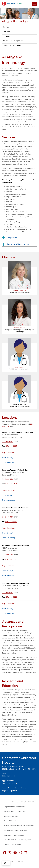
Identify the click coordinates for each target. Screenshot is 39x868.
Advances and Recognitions (13, 41)
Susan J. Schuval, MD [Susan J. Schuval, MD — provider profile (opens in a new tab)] (19, 290)
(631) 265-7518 (11, 597)
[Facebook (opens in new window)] (5, 853)
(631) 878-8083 (11, 446)
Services (6, 27)
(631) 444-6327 (11, 559)
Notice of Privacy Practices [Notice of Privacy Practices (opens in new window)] (12, 821)
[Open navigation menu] (35, 4)
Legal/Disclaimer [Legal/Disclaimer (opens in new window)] (9, 811)
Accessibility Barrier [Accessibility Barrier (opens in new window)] (25, 840)
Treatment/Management (18, 244)
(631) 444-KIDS (8, 441)
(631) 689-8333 (8, 776)
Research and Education (12, 45)
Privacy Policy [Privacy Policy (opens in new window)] (22, 811)
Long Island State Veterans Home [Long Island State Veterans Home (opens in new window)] (14, 807)
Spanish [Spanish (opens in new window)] (13, 791)
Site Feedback (16, 845)
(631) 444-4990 (11, 521)
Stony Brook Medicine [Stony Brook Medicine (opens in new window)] (28, 802)
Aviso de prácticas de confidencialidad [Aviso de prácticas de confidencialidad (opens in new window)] (16, 830)
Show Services (7, 462)
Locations (7, 36)
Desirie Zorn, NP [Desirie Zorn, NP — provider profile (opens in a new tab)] (20, 328)
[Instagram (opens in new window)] (20, 853)
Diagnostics (12, 237)
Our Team (7, 32)
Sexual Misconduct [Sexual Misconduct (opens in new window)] (10, 840)
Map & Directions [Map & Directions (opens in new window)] (8, 453)
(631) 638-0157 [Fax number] (11, 484)
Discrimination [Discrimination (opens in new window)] (19, 835)
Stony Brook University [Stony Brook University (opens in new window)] (11, 802)
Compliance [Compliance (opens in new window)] (7, 835)
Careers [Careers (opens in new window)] (6, 845)
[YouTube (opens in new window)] (15, 853)
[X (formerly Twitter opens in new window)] (10, 853)
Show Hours (6, 458)
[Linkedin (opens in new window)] (25, 853)
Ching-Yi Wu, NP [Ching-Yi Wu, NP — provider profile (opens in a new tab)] (20, 367)
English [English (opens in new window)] (5, 791)
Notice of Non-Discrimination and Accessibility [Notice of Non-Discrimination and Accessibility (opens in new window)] (19, 826)
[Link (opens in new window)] (19, 275)
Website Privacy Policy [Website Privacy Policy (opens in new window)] (11, 816)
